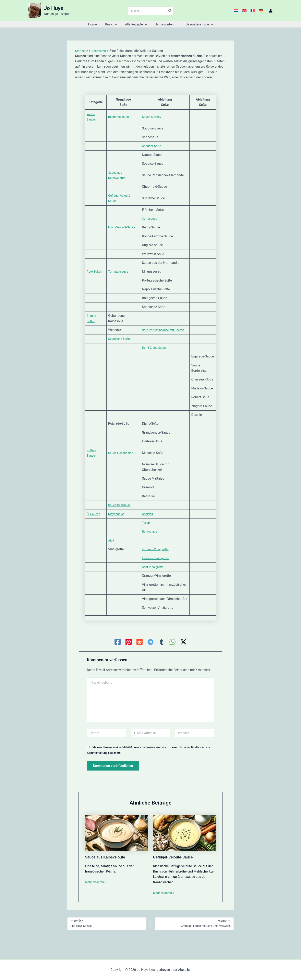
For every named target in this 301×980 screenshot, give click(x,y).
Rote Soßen (95, 271)
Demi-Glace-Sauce (157, 353)
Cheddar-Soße (154, 146)
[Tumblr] (161, 658)
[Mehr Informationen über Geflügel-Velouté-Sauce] (185, 849)
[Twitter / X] (183, 658)
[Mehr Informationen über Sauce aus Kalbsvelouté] (117, 849)
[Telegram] (150, 658)
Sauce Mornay (154, 117)
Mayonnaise (118, 525)
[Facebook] (118, 658)
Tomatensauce (120, 271)
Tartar (148, 533)
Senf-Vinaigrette (155, 578)
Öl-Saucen (94, 525)
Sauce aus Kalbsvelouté (107, 873)
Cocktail (150, 525)
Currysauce (152, 219)
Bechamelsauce (121, 117)
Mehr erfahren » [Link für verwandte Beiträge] (96, 898)
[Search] (170, 11)
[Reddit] (140, 658)
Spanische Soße (121, 344)
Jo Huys (54, 8)
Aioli (112, 551)
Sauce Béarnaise (121, 516)
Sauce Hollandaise (122, 463)
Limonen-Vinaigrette (158, 569)
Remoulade (152, 542)
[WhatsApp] (172, 658)
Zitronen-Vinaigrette (158, 560)
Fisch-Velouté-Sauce (124, 227)
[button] (117, 24)
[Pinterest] (129, 658)
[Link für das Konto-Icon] (271, 11)
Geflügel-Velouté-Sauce (175, 873)
